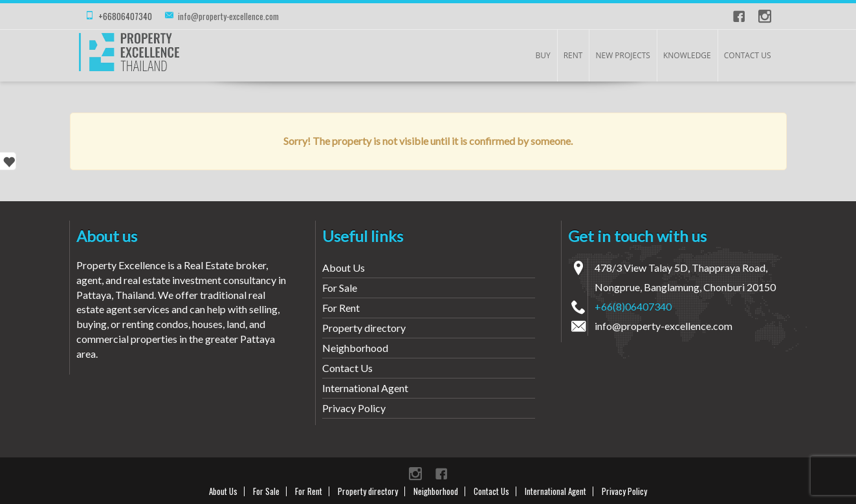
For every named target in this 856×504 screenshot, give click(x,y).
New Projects (623, 55)
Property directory (364, 328)
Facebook (739, 16)
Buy (543, 55)
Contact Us (748, 55)
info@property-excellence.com (228, 16)
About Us (344, 268)
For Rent (341, 308)
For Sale (340, 288)
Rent (573, 55)
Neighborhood (355, 348)
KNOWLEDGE (687, 55)
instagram (765, 16)
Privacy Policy (354, 408)
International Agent (365, 388)
